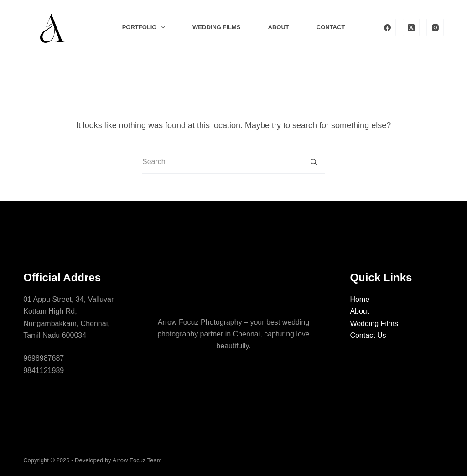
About (279, 27)
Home (360, 299)
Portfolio (145, 27)
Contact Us (368, 335)
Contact (331, 27)
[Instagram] (435, 27)
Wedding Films (374, 323)
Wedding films (216, 27)
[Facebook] (387, 27)
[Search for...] (222, 162)
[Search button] (313, 162)
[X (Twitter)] (411, 27)
